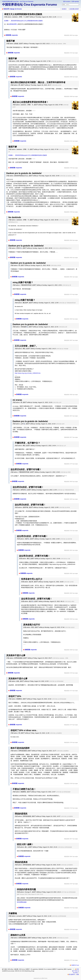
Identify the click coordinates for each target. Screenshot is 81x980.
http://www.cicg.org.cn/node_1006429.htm (28, 373)
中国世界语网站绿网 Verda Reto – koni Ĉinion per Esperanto (18, 1)
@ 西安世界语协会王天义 (65, 248)
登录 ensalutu (67, 1)
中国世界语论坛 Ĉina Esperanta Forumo (30, 5)
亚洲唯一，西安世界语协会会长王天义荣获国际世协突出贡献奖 (23, 21)
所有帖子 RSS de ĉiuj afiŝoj (76, 971)
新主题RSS (72, 974)
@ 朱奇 (59, 85)
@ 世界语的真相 (59, 681)
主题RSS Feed (75, 965)
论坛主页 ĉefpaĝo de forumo (13, 9)
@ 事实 (72, 582)
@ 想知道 (59, 61)
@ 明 (69, 285)
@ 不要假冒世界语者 (70, 303)
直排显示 (64, 9)
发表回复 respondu (12, 35)
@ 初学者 (67, 507)
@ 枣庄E (59, 265)
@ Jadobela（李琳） (61, 44)
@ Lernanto (65, 938)
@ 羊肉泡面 (65, 349)
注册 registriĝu (75, 1)
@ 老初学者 (69, 539)
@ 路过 (73, 627)
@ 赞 (14, 107)
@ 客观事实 (59, 733)
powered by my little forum (41, 978)
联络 (78, 974)
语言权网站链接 (22, 902)
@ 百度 (68, 559)
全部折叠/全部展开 (74, 9)
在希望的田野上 (13, 24)
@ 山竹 (64, 446)
